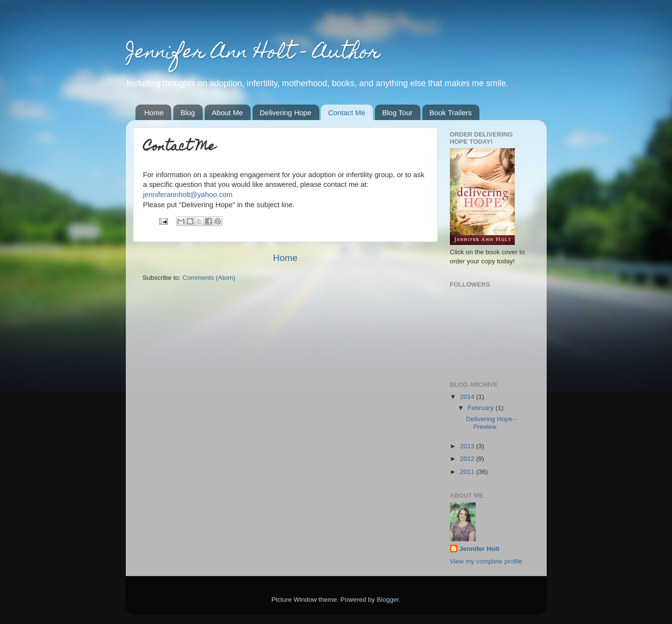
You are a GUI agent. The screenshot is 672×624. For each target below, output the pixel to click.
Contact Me (347, 113)
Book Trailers (451, 113)
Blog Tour (397, 113)
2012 (468, 459)
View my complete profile (486, 561)
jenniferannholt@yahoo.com (188, 195)
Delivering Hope (286, 113)
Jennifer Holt (480, 549)
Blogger (388, 600)
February (482, 408)
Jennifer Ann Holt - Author (253, 53)
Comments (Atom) (209, 278)
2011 (468, 472)
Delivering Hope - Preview (491, 423)
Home (154, 113)
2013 (468, 446)
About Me (227, 113)
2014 (468, 397)
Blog (188, 113)
